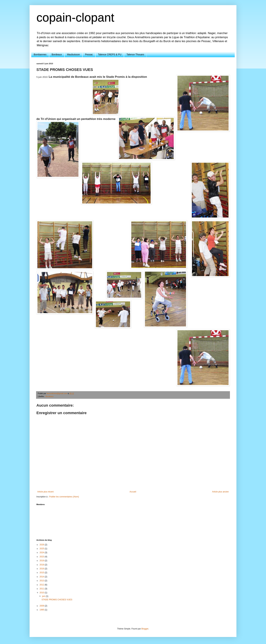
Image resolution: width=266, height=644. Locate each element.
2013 (42, 581)
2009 (42, 606)
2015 (42, 573)
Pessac (89, 54)
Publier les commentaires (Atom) (64, 497)
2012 (42, 585)
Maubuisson (74, 54)
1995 (42, 610)
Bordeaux (57, 54)
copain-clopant (75, 17)
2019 (42, 561)
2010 (42, 593)
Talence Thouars (135, 54)
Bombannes (40, 54)
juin (44, 596)
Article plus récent (45, 492)
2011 (42, 589)
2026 (42, 545)
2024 (42, 553)
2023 (42, 557)
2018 (42, 565)
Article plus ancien (220, 492)
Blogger (145, 629)
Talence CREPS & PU (110, 54)
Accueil (133, 492)
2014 (42, 577)
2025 (42, 549)
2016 (42, 569)
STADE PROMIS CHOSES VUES (57, 600)
